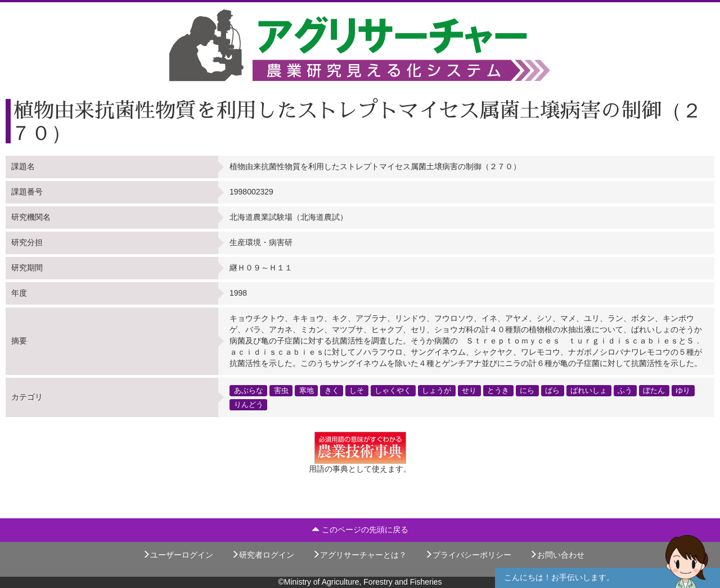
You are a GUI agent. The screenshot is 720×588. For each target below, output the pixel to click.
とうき (498, 390)
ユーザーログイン (178, 555)
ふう (625, 390)
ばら (552, 390)
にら (527, 390)
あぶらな (249, 390)
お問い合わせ (557, 555)
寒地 (307, 390)
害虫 (281, 390)
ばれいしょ (589, 390)
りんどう (249, 404)
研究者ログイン (263, 555)
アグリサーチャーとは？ (359, 555)
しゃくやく (393, 390)
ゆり (683, 390)
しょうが (436, 390)
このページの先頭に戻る (360, 530)
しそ (357, 390)
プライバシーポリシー (468, 555)
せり (469, 390)
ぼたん (654, 390)
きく (332, 390)
